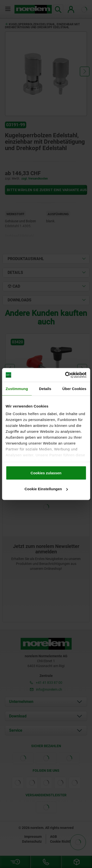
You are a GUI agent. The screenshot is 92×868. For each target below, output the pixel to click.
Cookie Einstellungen (46, 489)
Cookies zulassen (46, 473)
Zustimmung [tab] (17, 388)
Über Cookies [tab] (74, 388)
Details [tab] (45, 388)
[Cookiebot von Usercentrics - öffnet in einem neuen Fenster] (66, 375)
